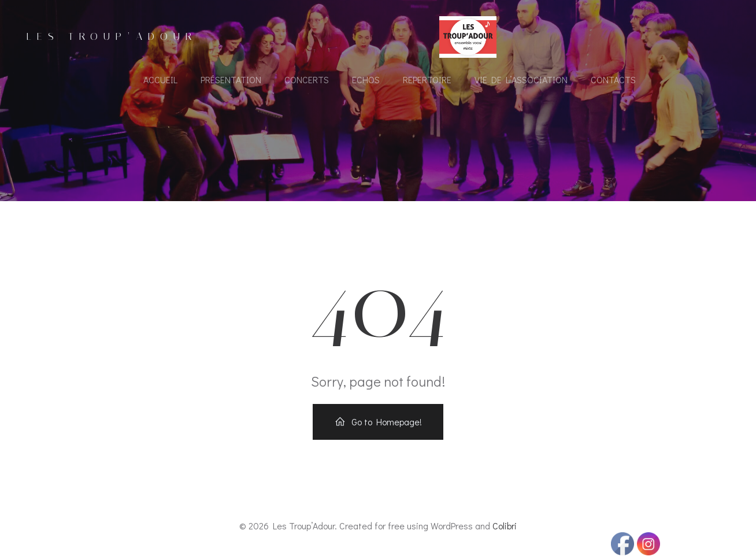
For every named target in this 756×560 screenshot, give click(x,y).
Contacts (613, 79)
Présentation (231, 79)
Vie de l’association (521, 79)
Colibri (505, 526)
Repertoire (427, 79)
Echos (366, 79)
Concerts (307, 79)
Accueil (160, 79)
